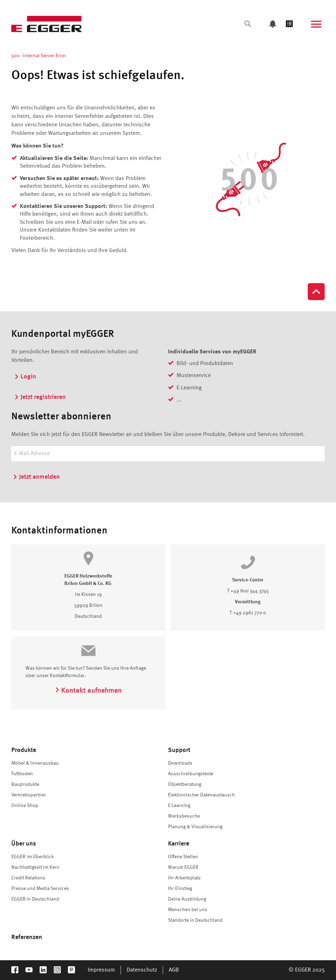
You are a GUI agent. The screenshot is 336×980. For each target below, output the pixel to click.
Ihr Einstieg (180, 889)
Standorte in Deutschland (195, 920)
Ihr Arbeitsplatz (184, 878)
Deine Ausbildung (187, 899)
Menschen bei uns (188, 910)
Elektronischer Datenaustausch (201, 795)
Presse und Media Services (40, 889)
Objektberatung (185, 784)
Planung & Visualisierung (195, 827)
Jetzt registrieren (40, 397)
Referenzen (27, 937)
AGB (174, 970)
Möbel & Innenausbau (35, 763)
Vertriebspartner (29, 795)
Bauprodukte (25, 784)
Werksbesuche (184, 816)
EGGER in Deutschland (35, 899)
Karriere (179, 844)
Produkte (24, 750)
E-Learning (179, 806)
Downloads (180, 763)
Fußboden (22, 774)
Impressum (101, 970)
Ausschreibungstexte (191, 774)
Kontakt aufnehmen (88, 691)
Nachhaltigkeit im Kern (35, 867)
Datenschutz (142, 970)
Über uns (24, 844)
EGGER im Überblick (33, 857)
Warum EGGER (183, 867)
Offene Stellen (183, 857)
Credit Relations (28, 878)
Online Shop (25, 806)
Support (179, 750)
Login (25, 377)
